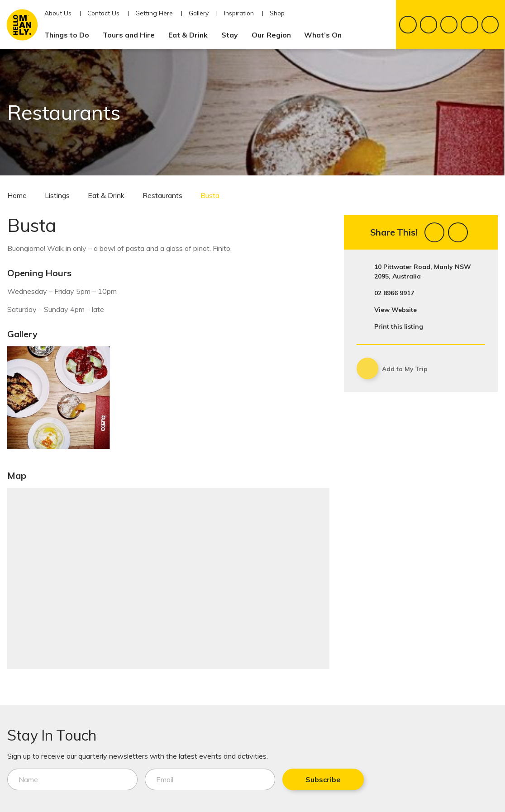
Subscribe (323, 779)
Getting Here (154, 13)
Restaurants (162, 195)
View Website (395, 310)
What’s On (326, 35)
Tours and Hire (132, 35)
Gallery (199, 13)
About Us (58, 13)
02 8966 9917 (394, 293)
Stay (233, 35)
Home (17, 195)
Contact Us (103, 13)
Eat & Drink (192, 35)
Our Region (275, 35)
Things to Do (70, 35)
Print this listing (399, 326)
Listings (57, 195)
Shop (277, 13)
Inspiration (239, 13)
